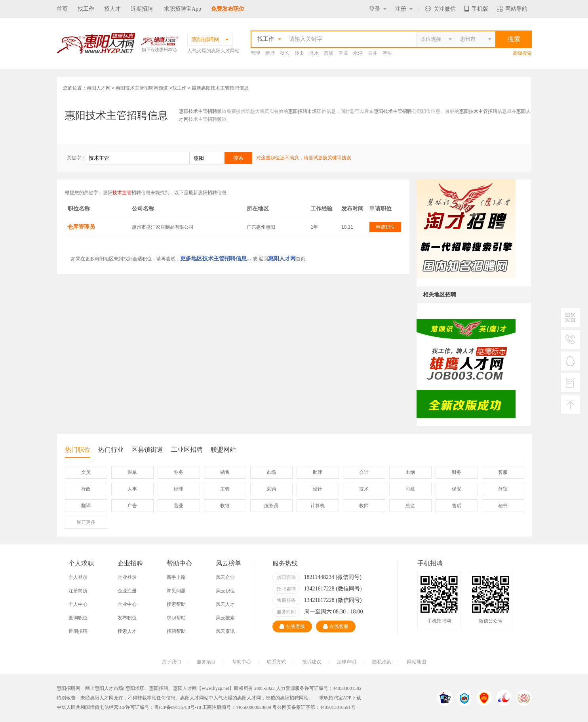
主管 (225, 489)
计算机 (318, 506)
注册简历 (78, 591)
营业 (179, 506)
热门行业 (111, 450)
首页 (62, 9)
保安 (457, 489)
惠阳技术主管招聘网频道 (142, 88)
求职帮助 (176, 618)
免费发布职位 (228, 9)
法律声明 (346, 662)
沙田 (299, 53)
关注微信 (440, 9)
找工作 (86, 9)
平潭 (343, 53)
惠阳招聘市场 (303, 111)
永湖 (358, 53)
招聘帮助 (176, 631)
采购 (271, 489)
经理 (179, 489)
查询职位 (78, 618)
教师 (364, 506)
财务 (457, 472)
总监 (410, 506)
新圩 (270, 53)
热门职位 (78, 452)
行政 (86, 489)
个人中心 (78, 604)
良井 (373, 53)
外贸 (503, 489)
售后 (457, 506)
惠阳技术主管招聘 (198, 111)
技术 (364, 489)
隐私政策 (382, 662)
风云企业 (225, 577)
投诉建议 (312, 662)
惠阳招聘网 (292, 698)
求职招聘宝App (183, 9)
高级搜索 (522, 53)
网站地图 (417, 662)
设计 (318, 489)
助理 (318, 472)
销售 (225, 472)
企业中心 (127, 604)
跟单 (132, 472)
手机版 (476, 9)
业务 (179, 472)
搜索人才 (127, 631)
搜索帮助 (176, 604)
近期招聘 (142, 9)
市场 (271, 472)
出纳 (410, 472)
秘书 (503, 506)
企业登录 (127, 577)
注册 (404, 9)
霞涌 (329, 53)
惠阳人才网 (99, 88)
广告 (132, 506)
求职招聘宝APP (335, 698)
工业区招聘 (187, 450)
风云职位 (225, 591)
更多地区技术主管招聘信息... (216, 258)
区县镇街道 (147, 450)
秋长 (285, 53)
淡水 (314, 53)
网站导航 (512, 9)
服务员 (271, 506)
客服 (503, 472)
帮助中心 (242, 662)
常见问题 (176, 591)
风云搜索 (225, 618)
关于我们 (171, 662)
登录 (378, 9)
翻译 (86, 506)
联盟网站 (223, 450)
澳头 (387, 53)
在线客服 (292, 626)
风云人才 (225, 604)
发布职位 (127, 618)
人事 (132, 489)
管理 (255, 53)
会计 (364, 472)
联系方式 (276, 662)
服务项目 (206, 662)
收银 (225, 506)
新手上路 (176, 577)
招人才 (112, 9)
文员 (86, 472)
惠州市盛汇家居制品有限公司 (163, 227)
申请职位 (385, 227)
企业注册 (127, 591)
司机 (410, 489)
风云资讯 (225, 631)
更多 (86, 522)
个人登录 (78, 577)
